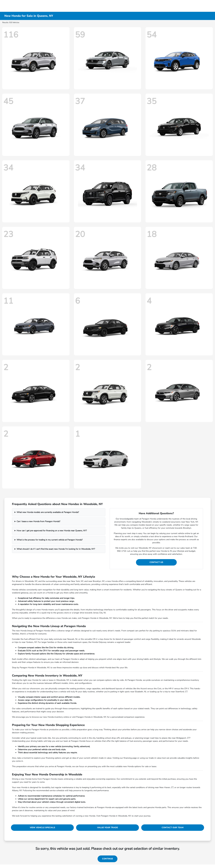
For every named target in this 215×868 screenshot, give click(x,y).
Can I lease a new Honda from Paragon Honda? (38, 521)
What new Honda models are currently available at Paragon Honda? (48, 512)
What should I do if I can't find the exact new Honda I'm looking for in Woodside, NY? (56, 549)
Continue (107, 859)
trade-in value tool (157, 758)
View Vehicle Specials (42, 828)
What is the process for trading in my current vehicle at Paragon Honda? (50, 540)
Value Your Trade (107, 828)
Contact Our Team (173, 828)
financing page (130, 758)
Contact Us (156, 562)
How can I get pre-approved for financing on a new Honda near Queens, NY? (52, 531)
